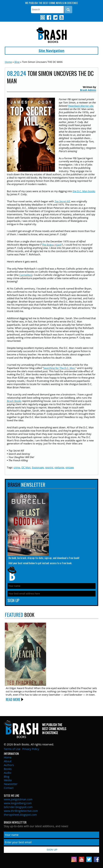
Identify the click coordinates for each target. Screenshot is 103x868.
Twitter (55, 17)
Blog (17, 62)
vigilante (59, 467)
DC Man (26, 467)
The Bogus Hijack (52, 245)
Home (8, 62)
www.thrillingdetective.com (21, 811)
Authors (9, 765)
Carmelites (25, 275)
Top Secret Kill (62, 201)
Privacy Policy (31, 749)
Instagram (43, 17)
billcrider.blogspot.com (18, 807)
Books (8, 769)
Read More (13, 699)
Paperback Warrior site (81, 106)
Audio (7, 773)
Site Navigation (51, 51)
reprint (49, 467)
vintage (70, 467)
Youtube (61, 17)
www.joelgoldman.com (18, 799)
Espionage (38, 467)
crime (17, 467)
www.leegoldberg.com (18, 803)
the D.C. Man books (84, 191)
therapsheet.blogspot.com (20, 815)
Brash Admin (88, 90)
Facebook (49, 17)
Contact (9, 788)
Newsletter (11, 784)
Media (8, 780)
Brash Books (52, 35)
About (8, 761)
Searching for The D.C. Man (59, 368)
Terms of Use (12, 749)
